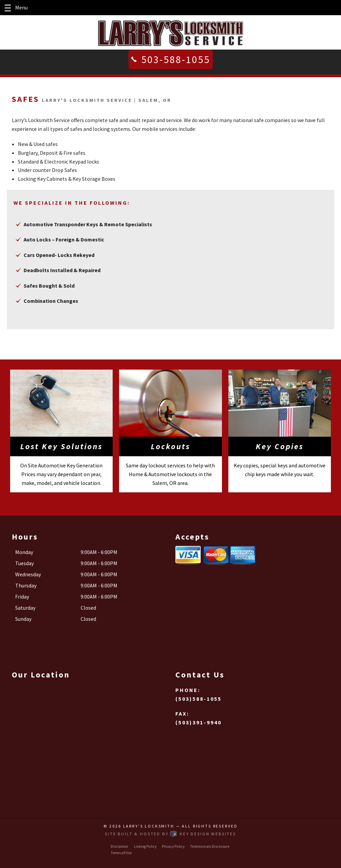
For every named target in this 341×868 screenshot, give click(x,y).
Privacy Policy (173, 846)
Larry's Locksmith (149, 826)
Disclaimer (119, 846)
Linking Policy (145, 846)
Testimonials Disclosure (210, 846)
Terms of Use (121, 853)
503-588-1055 (176, 59)
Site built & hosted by (170, 834)
